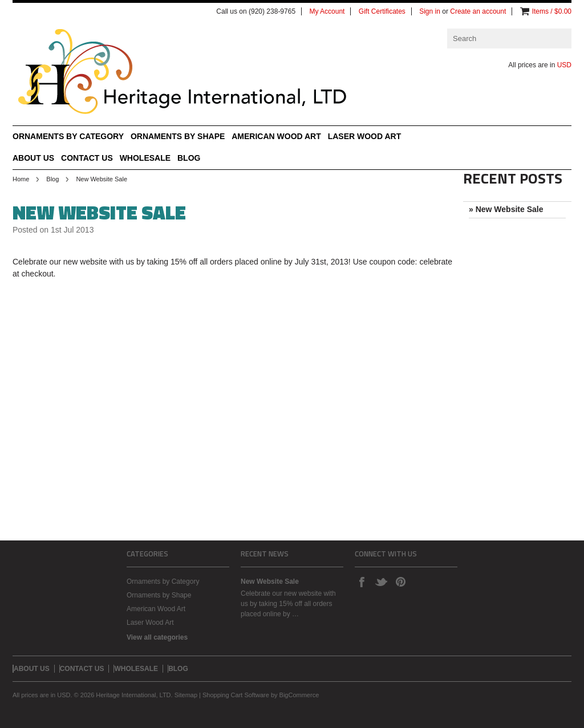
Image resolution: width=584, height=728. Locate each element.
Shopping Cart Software (236, 695)
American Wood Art (276, 136)
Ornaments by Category (68, 136)
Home (21, 179)
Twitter (381, 581)
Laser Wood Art (365, 136)
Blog (52, 179)
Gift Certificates (382, 11)
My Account (327, 11)
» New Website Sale (506, 209)
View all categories (157, 637)
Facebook (362, 581)
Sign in (430, 11)
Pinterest (400, 581)
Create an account (478, 11)
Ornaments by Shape (178, 136)
